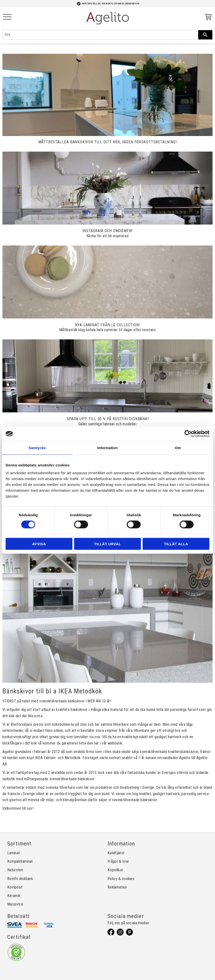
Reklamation (117, 887)
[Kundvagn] (207, 18)
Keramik (14, 896)
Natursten (15, 870)
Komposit (15, 887)
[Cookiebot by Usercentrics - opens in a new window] (188, 434)
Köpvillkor (115, 870)
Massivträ (15, 904)
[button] (7, 17)
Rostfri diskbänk (20, 879)
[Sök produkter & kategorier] (100, 35)
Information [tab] (107, 448)
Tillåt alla (176, 544)
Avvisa (39, 544)
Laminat (14, 853)
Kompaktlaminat (20, 861)
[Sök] (205, 35)
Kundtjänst (116, 853)
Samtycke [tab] (37, 448)
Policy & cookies (121, 879)
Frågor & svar (118, 861)
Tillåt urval (107, 544)
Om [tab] (178, 448)
